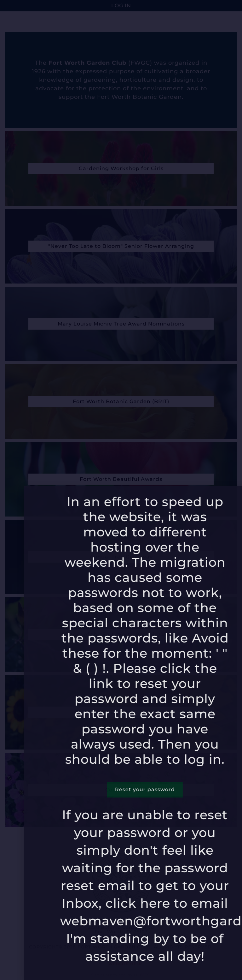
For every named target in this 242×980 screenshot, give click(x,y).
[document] (121, 490)
